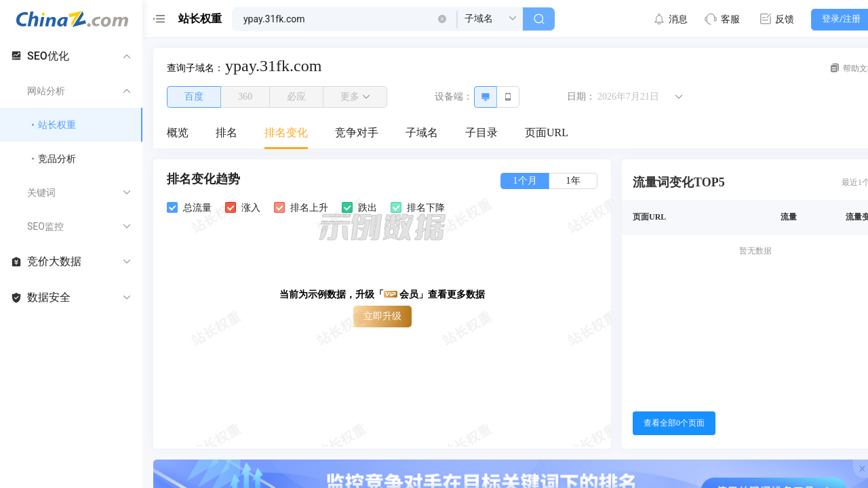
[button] (442, 19)
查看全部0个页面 (674, 423)
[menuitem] (178, 134)
